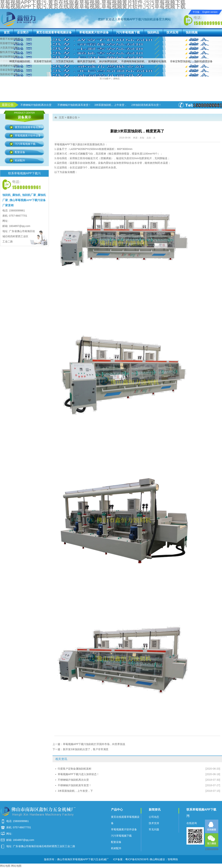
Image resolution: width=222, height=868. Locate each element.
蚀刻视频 (192, 32)
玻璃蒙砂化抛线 (157, 61)
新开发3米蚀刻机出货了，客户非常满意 (86, 749)
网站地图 (5, 866)
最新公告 (72, 117)
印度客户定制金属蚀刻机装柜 (75, 769)
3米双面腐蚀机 (91, 144)
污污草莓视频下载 (128, 32)
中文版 (196, 12)
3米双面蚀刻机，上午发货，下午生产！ (143, 105)
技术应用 (172, 32)
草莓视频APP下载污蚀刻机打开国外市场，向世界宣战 (94, 744)
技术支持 (154, 823)
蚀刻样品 (153, 32)
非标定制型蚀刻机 (180, 61)
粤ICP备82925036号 (137, 859)
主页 (61, 117)
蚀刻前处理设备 (203, 61)
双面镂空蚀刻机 (43, 61)
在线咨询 (192, 823)
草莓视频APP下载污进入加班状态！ (78, 774)
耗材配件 (20, 160)
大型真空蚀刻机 (65, 61)
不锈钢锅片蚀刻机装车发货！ (75, 785)
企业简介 (23, 32)
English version (210, 12)
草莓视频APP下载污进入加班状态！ (30, 105)
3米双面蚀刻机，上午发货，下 (75, 791)
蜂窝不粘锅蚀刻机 (20, 61)
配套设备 (20, 152)
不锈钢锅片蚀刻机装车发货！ (100, 105)
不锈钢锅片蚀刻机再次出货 (62, 105)
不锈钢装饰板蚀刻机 (133, 61)
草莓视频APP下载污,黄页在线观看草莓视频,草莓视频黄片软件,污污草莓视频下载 (93, 7)
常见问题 (154, 829)
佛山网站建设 (157, 859)
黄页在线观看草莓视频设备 (54, 32)
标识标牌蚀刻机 (108, 61)
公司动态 (154, 817)
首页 (7, 32)
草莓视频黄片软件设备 (94, 32)
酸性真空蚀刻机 (87, 61)
